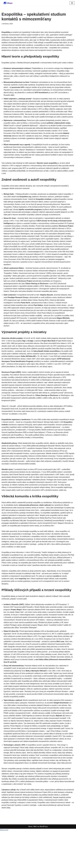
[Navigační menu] (72, 3)
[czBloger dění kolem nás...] (8, 3)
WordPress (44, 866)
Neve (30, 866)
